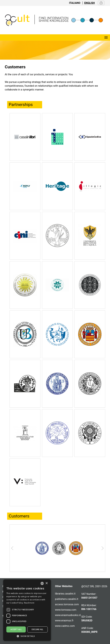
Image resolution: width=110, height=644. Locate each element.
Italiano (75, 3)
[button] (27, 636)
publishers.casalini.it (67, 599)
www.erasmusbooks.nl (68, 615)
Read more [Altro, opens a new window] (29, 603)
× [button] (46, 583)
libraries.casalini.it (65, 594)
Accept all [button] (16, 629)
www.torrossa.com (66, 610)
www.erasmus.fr (64, 621)
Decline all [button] (37, 629)
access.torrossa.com (67, 604)
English (89, 3)
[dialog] (27, 610)
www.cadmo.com (65, 626)
